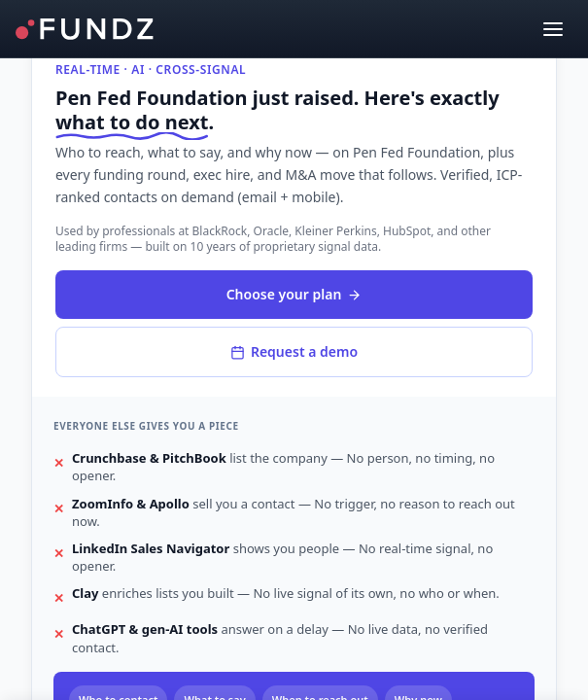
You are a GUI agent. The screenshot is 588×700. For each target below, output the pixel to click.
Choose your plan (294, 294)
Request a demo (294, 351)
